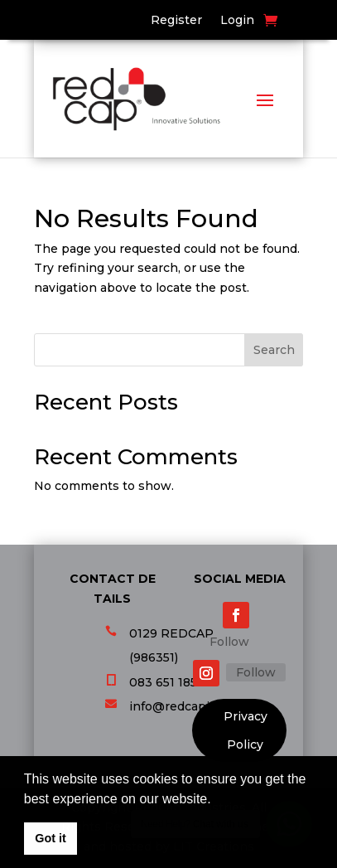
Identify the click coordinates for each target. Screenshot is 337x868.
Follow (229, 642)
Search (274, 350)
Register (176, 21)
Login (237, 21)
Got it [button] (51, 838)
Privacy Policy (246, 731)
